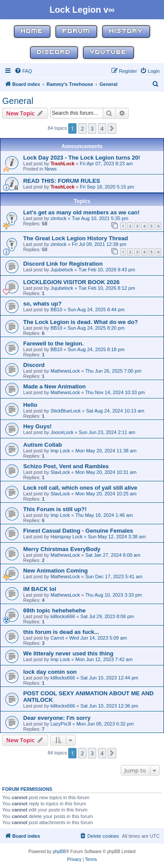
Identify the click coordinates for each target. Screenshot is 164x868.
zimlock (58, 218)
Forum (76, 31)
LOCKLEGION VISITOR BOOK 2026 (71, 282)
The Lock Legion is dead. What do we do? (80, 322)
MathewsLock (65, 371)
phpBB (59, 852)
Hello (30, 405)
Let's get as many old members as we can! (81, 212)
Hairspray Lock (66, 537)
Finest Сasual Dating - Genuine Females (78, 531)
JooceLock (62, 432)
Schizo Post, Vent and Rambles (66, 466)
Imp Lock (60, 451)
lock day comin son (50, 672)
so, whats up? (42, 304)
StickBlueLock (65, 411)
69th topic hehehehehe (54, 610)
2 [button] (82, 128)
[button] (112, 128)
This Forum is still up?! (55, 509)
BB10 (56, 309)
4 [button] (102, 128)
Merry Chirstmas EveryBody (62, 549)
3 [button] (92, 128)
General (18, 101)
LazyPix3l (61, 724)
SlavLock (60, 472)
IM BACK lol (40, 589)
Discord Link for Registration (63, 264)
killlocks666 (63, 616)
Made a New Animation (54, 386)
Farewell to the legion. (54, 343)
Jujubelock (62, 270)
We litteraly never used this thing (68, 653)
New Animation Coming (56, 571)
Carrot (57, 638)
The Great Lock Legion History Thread (76, 238)
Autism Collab (43, 445)
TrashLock (62, 164)
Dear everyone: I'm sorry (57, 718)
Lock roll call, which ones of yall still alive (80, 488)
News (51, 169)
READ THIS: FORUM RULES (62, 181)
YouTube (108, 52)
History (126, 31)
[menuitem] (23, 71)
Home (32, 31)
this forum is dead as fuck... (61, 632)
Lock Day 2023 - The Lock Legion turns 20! (82, 158)
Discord (54, 52)
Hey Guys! (37, 426)
